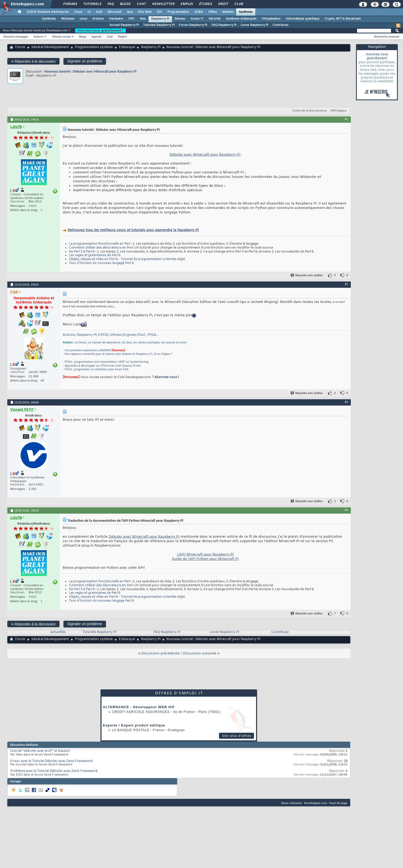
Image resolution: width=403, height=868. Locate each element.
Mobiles (228, 12)
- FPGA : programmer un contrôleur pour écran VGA (96, 370)
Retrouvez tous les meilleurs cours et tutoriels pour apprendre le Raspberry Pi (133, 230)
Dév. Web (145, 12)
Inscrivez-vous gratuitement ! (100, 31)
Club (238, 4)
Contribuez (280, 25)
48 (42, 381)
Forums (70, 4)
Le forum (81, 343)
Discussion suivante (200, 653)
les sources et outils (174, 343)
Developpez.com (316, 803)
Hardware (116, 19)
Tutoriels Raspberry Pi (159, 25)
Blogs (125, 4)
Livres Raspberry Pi (254, 25)
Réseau (180, 19)
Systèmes (246, 12)
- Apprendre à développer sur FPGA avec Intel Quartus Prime (102, 366)
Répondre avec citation (307, 275)
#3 (346, 402)
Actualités (58, 632)
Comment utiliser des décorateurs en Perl (101, 248)
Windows (68, 19)
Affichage (337, 111)
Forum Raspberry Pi (193, 25)
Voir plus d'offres (237, 736)
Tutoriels (92, 4)
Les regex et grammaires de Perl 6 (95, 255)
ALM (99, 12)
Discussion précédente (160, 653)
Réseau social (61, 37)
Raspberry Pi (160, 19)
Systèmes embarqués (241, 19)
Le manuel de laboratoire (104, 343)
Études (205, 4)
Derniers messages (16, 37)
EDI (159, 12)
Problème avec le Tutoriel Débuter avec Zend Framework (54, 771)
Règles (122, 37)
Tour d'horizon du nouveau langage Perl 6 (101, 263)
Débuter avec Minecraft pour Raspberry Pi (205, 155)
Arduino (98, 19)
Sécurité (215, 19)
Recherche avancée (387, 37)
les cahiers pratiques (147, 343)
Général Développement (50, 47)
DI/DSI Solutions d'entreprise (48, 12)
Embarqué (127, 47)
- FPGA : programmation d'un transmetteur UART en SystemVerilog (106, 362)
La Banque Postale (131, 730)
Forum (20, 47)
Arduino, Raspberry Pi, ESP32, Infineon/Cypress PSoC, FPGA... (111, 335)
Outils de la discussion (308, 111)
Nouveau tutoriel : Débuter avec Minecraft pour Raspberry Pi (90, 71)
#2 (346, 284)
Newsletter (163, 4)
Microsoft (114, 12)
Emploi (186, 4)
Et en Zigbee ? (163, 354)
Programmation (178, 12)
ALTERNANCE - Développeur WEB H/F (139, 707)
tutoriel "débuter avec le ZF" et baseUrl (40, 751)
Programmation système (94, 47)
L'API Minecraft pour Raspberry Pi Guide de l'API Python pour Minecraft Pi (205, 557)
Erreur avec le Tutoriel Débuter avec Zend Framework (51, 761)
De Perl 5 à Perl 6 (82, 252)
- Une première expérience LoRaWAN (87, 351)
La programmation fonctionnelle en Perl (100, 244)
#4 (346, 510)
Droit (223, 4)
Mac (143, 19)
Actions (38, 37)
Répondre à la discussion (33, 61)
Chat (141, 4)
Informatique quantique (303, 19)
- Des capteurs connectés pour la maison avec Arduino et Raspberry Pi (108, 354)
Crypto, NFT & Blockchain (343, 19)
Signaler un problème (85, 61)
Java (130, 12)
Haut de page (338, 803)
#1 (346, 119)
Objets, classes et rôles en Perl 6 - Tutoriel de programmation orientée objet (127, 259)
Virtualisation (271, 19)
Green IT (197, 19)
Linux (83, 19)
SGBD (199, 12)
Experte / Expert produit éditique (134, 725)
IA (89, 12)
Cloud (78, 12)
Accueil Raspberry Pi (124, 25)
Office (213, 12)
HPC (132, 19)
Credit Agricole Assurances (141, 712)
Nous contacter (292, 803)
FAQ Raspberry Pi (224, 25)
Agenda (96, 37)
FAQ (110, 4)
